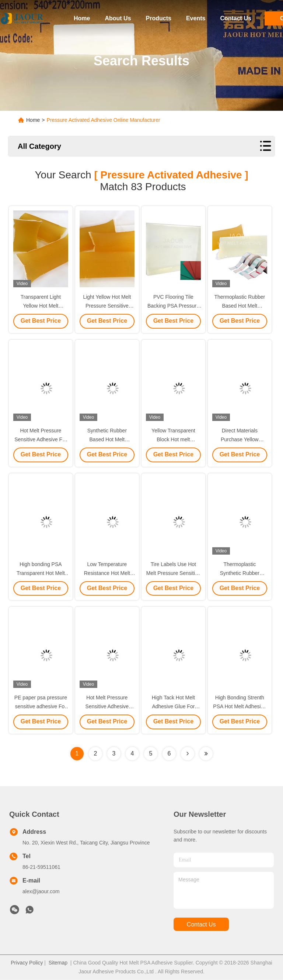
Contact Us (235, 18)
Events (196, 18)
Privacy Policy (27, 963)
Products (159, 18)
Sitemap (58, 963)
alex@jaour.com (41, 892)
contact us (201, 925)
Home (82, 18)
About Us (118, 18)
